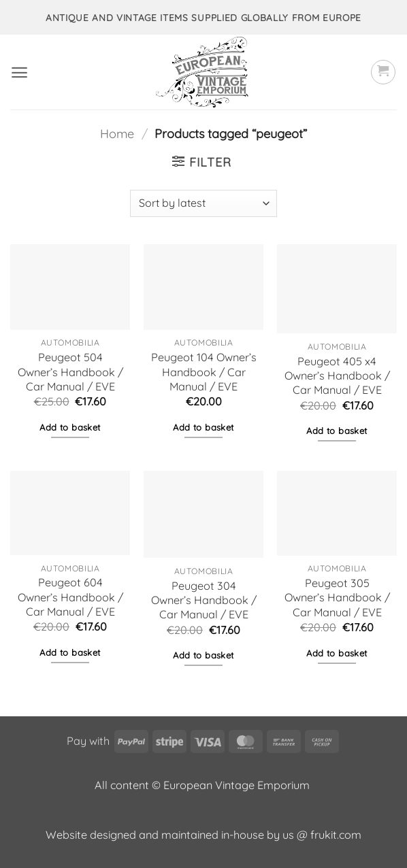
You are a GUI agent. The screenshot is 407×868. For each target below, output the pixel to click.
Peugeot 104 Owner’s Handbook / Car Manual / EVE (204, 371)
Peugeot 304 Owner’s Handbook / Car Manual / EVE (204, 600)
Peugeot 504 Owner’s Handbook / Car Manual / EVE (70, 371)
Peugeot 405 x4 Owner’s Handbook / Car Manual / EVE (337, 375)
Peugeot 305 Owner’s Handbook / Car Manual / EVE (337, 597)
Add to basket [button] (70, 427)
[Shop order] (203, 203)
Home (117, 134)
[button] (19, 72)
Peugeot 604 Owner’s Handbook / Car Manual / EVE (70, 597)
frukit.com (336, 835)
